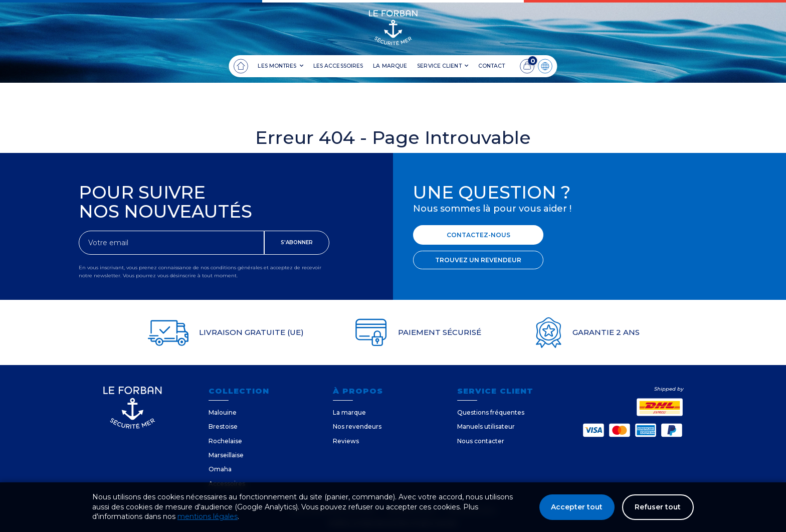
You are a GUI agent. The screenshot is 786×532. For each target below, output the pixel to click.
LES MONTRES (280, 66)
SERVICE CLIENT (443, 66)
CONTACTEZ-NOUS (478, 235)
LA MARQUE (390, 66)
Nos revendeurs (357, 426)
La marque (349, 412)
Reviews (346, 441)
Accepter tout (576, 507)
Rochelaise (225, 441)
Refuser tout (658, 507)
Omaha (220, 469)
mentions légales (208, 516)
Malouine (223, 412)
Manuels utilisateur (486, 426)
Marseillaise (226, 455)
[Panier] (527, 66)
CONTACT (492, 66)
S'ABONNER (297, 242)
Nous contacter (481, 441)
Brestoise (223, 426)
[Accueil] (241, 66)
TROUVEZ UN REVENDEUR (478, 260)
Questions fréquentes (491, 412)
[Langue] (545, 66)
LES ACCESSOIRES (338, 66)
